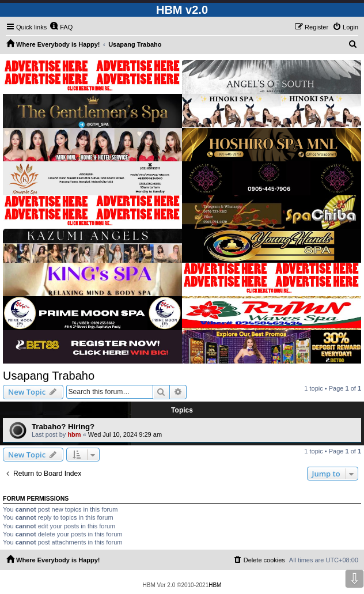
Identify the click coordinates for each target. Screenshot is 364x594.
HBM (215, 585)
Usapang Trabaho (49, 376)
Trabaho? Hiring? (63, 427)
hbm (74, 434)
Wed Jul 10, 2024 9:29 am (125, 434)
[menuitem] (61, 27)
